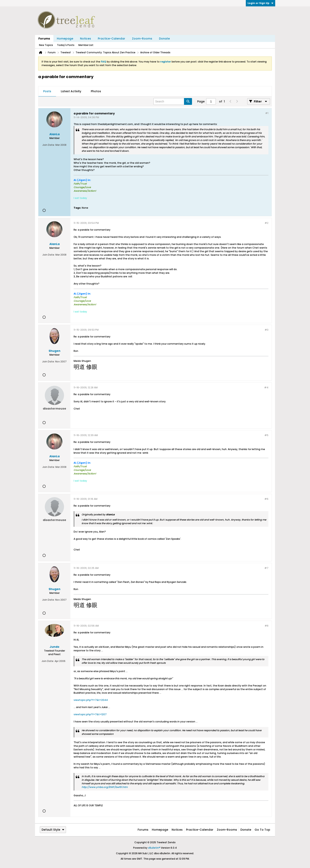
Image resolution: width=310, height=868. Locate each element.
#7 (266, 568)
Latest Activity (71, 91)
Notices (85, 39)
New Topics (46, 45)
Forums (44, 39)
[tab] (47, 91)
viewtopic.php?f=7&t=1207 (90, 714)
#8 (266, 626)
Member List (86, 45)
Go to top (262, 830)
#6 (266, 499)
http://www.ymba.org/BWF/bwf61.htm (105, 787)
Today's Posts (66, 45)
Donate (164, 39)
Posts (47, 91)
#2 (266, 223)
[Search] (173, 101)
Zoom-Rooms (142, 39)
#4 (266, 387)
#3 (266, 330)
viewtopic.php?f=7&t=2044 (91, 700)
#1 (267, 113)
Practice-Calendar (111, 39)
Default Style (53, 830)
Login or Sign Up (260, 3)
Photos (96, 91)
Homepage (65, 39)
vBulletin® (154, 848)
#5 (266, 435)
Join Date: (49, 145)
